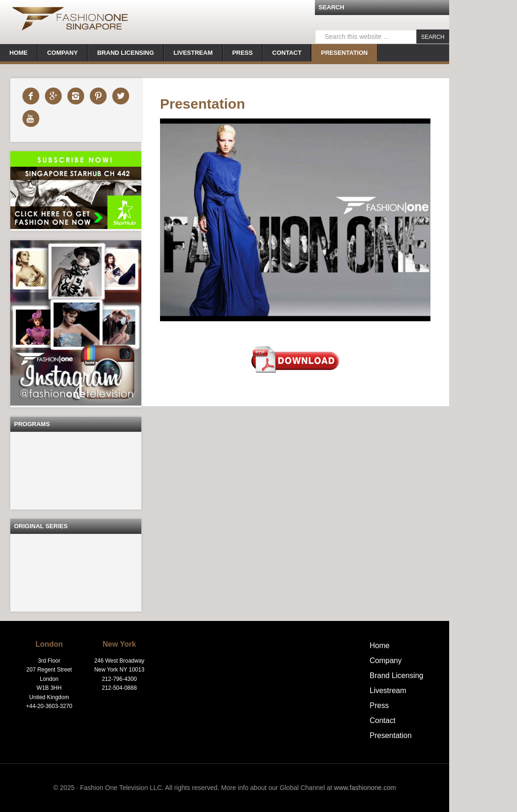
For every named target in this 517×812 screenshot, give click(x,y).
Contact (382, 720)
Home (380, 646)
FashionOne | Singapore (70, 21)
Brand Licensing (397, 675)
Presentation (391, 735)
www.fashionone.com (365, 788)
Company (386, 661)
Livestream (388, 690)
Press (379, 705)
